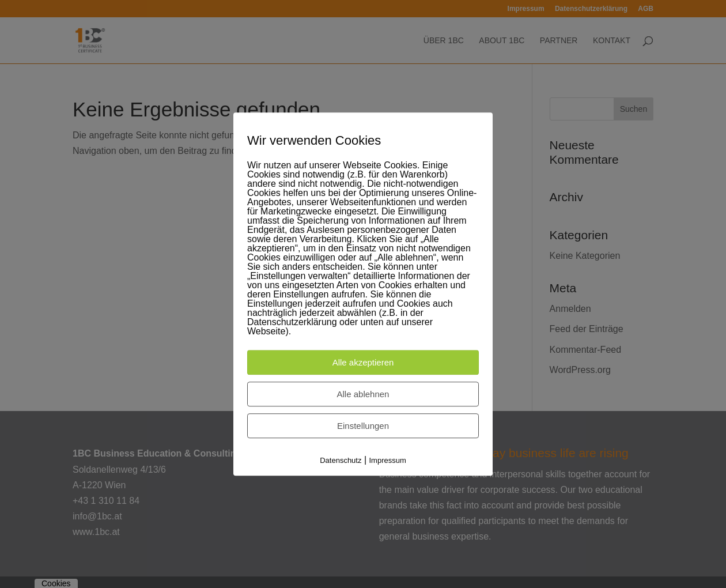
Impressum (388, 461)
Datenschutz (341, 461)
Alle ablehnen (363, 395)
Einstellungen (363, 426)
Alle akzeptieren (363, 363)
